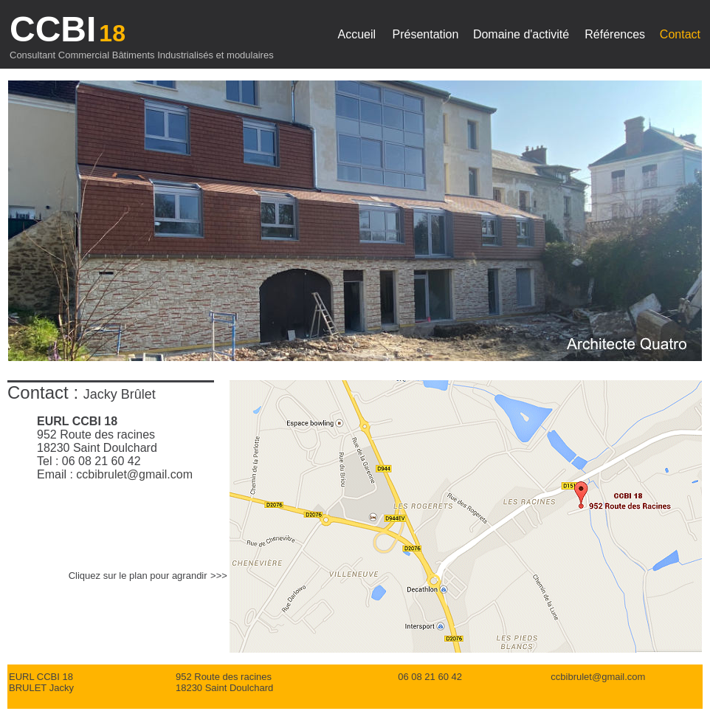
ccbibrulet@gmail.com (134, 474)
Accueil (357, 34)
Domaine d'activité (521, 34)
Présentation (426, 34)
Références (615, 34)
